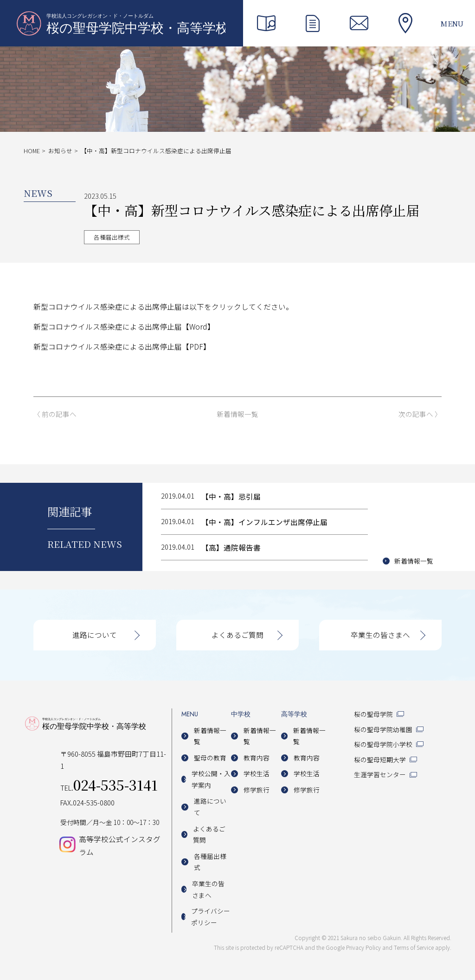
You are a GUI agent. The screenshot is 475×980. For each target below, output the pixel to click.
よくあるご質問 (237, 635)
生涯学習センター (380, 774)
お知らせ (60, 151)
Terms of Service (414, 947)
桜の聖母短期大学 (380, 759)
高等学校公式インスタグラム (120, 845)
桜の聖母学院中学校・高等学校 (121, 23)
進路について (95, 635)
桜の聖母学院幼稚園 (383, 729)
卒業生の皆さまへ (380, 635)
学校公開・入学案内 (211, 779)
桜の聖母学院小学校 (383, 744)
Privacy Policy (363, 947)
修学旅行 (257, 790)
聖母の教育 (210, 758)
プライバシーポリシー (211, 917)
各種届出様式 (112, 237)
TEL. (109, 788)
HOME (32, 151)
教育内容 (257, 758)
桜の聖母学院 (373, 714)
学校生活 (257, 773)
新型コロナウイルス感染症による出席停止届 (108, 326)
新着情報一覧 (237, 414)
